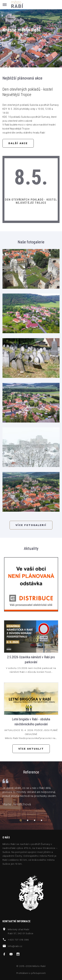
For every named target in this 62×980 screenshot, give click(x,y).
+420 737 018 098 (18, 940)
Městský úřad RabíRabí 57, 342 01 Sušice (21, 931)
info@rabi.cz (15, 946)
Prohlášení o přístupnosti (31, 973)
